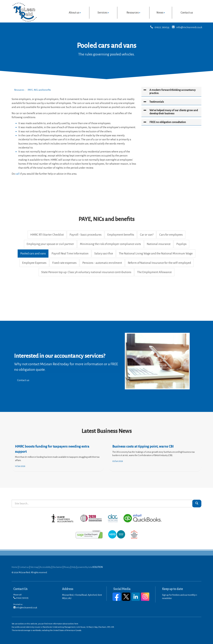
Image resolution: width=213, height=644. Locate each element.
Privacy (67, 567)
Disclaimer (57, 567)
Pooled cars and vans (33, 254)
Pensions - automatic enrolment (102, 263)
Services (103, 13)
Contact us (187, 13)
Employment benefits (121, 235)
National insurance (159, 244)
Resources (133, 13)
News (161, 13)
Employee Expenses (34, 263)
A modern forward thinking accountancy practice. (172, 91)
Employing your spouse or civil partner (50, 244)
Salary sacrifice (104, 254)
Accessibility (45, 567)
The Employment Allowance (154, 272)
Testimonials (157, 102)
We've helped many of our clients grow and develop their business (174, 112)
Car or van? (147, 235)
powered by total (90, 567)
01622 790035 (162, 27)
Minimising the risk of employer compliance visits (110, 244)
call (18, 174)
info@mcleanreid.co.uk (189, 27)
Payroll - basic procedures (86, 235)
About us (75, 13)
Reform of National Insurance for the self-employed (159, 263)
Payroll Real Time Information (70, 254)
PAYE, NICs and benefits (39, 90)
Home (15, 567)
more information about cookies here (63, 624)
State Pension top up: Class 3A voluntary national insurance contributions (86, 272)
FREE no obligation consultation (168, 122)
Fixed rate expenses (64, 263)
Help (74, 567)
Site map (34, 567)
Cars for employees (171, 235)
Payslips (181, 244)
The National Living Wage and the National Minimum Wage (156, 254)
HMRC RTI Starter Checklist (47, 235)
